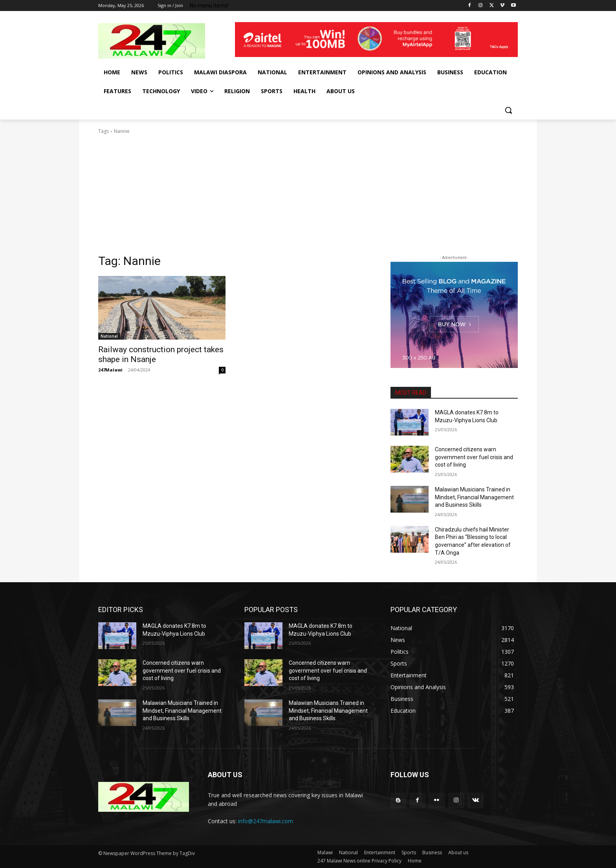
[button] (508, 110)
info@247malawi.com (266, 821)
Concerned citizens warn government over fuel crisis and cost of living (474, 457)
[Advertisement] (308, 194)
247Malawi (110, 370)
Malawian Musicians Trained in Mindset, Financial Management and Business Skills (474, 497)
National (109, 336)
